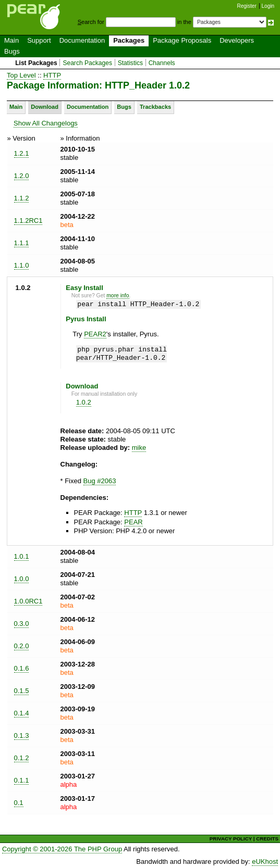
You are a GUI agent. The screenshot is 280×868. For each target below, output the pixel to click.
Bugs (12, 51)
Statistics (130, 63)
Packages (129, 40)
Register (247, 6)
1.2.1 (22, 153)
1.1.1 (22, 243)
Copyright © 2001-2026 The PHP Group (62, 849)
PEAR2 (95, 334)
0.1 (19, 803)
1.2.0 (22, 176)
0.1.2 (22, 758)
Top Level (21, 75)
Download (45, 107)
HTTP (52, 75)
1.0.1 (22, 556)
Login (268, 6)
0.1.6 (22, 668)
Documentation (82, 40)
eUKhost (265, 861)
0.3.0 (22, 624)
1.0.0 (22, 579)
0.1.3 (22, 735)
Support (39, 40)
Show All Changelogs (46, 123)
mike (139, 448)
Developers (237, 40)
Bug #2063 (100, 481)
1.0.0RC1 (28, 601)
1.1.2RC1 (28, 221)
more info (118, 295)
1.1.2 (22, 198)
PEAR (133, 522)
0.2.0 (22, 646)
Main (11, 40)
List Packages (36, 63)
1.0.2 (84, 402)
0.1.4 (22, 713)
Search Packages (87, 63)
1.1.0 (22, 265)
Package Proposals (182, 40)
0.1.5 (22, 691)
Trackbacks (155, 107)
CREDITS (267, 839)
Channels (162, 63)
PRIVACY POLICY (231, 839)
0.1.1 (22, 780)
